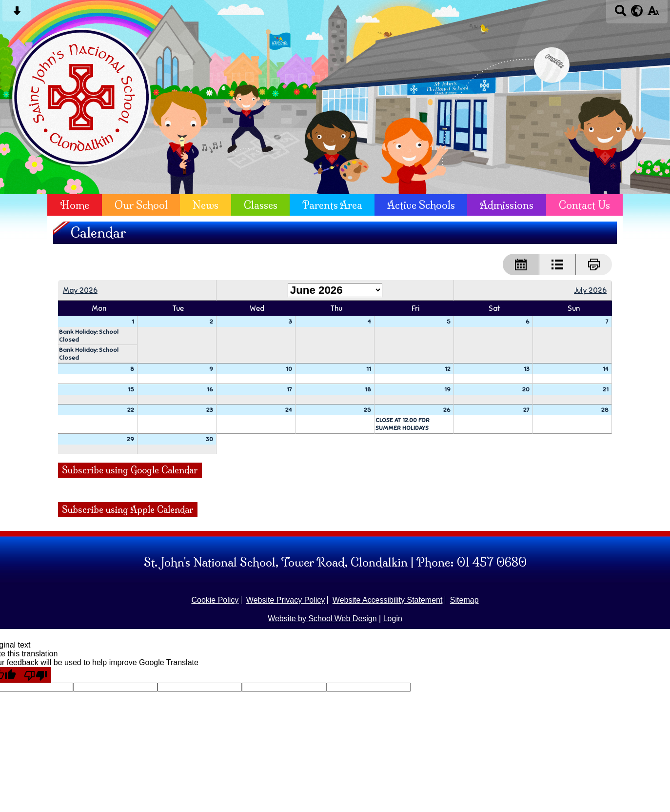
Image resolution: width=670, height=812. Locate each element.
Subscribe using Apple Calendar (128, 510)
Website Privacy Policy (286, 600)
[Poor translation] (36, 675)
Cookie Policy (215, 600)
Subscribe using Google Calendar (130, 470)
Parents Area (332, 205)
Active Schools (421, 205)
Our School (141, 205)
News (206, 205)
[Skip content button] (17, 14)
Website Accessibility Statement (388, 600)
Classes (261, 205)
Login (393, 619)
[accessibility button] (653, 14)
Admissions (507, 205)
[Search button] (621, 14)
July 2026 (590, 290)
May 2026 (80, 290)
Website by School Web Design (322, 619)
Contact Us (584, 205)
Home (75, 205)
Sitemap (464, 600)
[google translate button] (637, 11)
